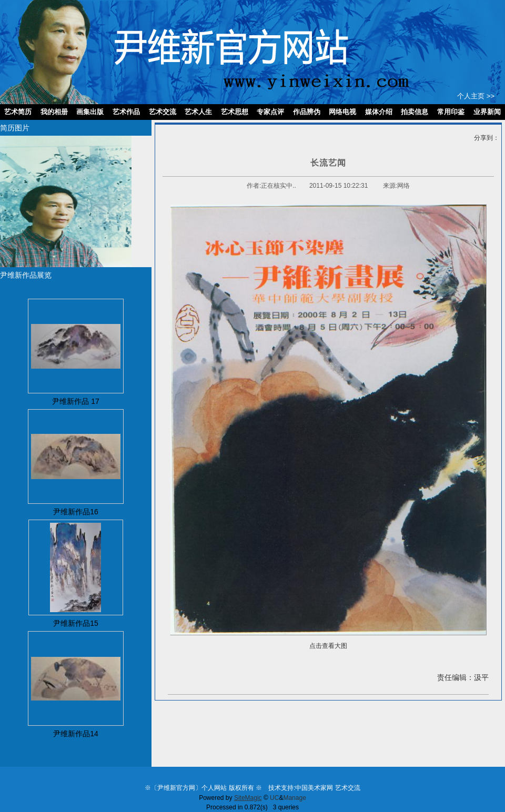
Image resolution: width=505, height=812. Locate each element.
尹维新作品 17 (75, 401)
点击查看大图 (328, 646)
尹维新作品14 (76, 734)
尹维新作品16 (76, 512)
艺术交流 (348, 788)
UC (274, 798)
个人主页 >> (476, 96)
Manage (294, 798)
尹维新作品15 (76, 623)
